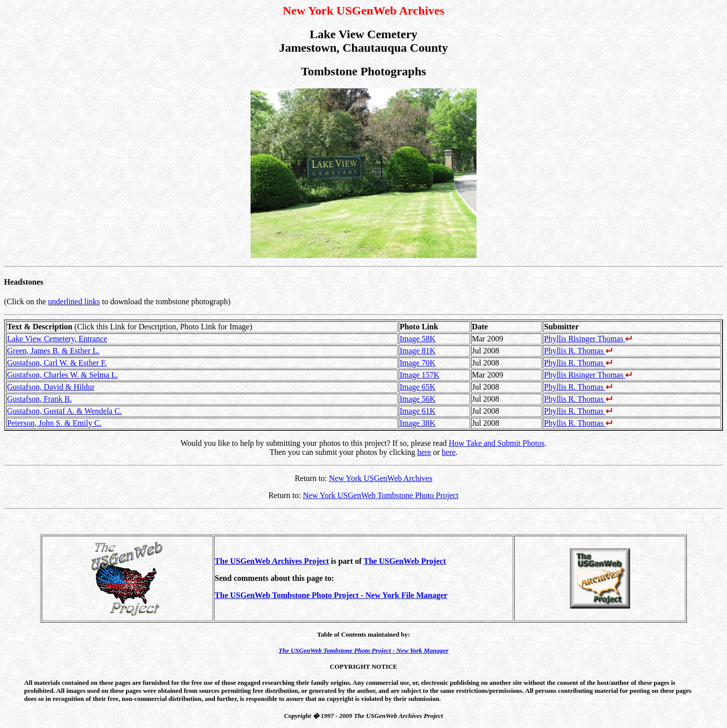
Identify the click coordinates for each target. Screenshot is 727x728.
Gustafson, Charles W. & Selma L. (63, 375)
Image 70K (418, 363)
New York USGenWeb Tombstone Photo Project (381, 495)
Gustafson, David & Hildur (51, 387)
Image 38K (418, 423)
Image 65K (418, 387)
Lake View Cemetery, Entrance (57, 339)
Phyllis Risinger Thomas (588, 339)
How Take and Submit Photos (497, 443)
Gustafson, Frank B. (39, 399)
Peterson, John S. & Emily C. (54, 423)
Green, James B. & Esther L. (53, 351)
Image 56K (418, 399)
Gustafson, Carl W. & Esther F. (57, 363)
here (424, 452)
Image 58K (418, 339)
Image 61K (418, 411)
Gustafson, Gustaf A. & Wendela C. (65, 411)
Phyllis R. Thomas (578, 351)
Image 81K (418, 351)
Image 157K (420, 375)
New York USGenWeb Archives (381, 478)
